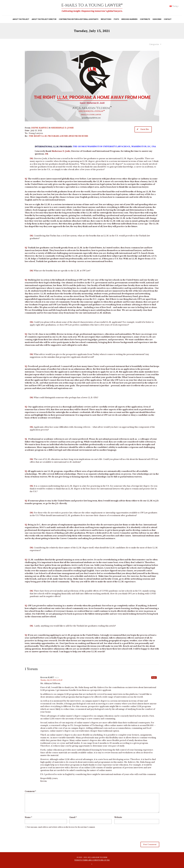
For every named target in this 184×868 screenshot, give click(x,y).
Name (28, 817)
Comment (30, 791)
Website (118, 817)
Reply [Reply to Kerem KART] (154, 678)
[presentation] (44, 836)
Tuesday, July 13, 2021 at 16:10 (51, 680)
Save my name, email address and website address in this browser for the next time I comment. (61, 827)
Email (73, 817)
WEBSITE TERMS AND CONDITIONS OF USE (92, 860)
